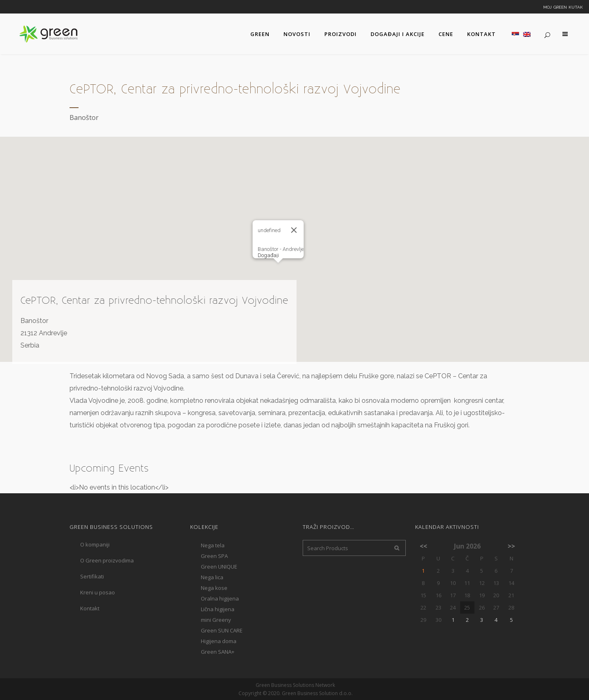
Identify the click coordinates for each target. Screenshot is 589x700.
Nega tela (213, 545)
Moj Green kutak (563, 7)
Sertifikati (92, 576)
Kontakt (90, 608)
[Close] (294, 230)
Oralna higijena (220, 598)
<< (423, 546)
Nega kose (214, 588)
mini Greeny (216, 620)
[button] (278, 270)
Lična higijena (218, 609)
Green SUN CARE (222, 630)
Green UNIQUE (219, 567)
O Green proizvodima (107, 560)
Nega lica (212, 577)
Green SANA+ (218, 652)
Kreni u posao (98, 592)
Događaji (268, 255)
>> (511, 546)
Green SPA (214, 556)
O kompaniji (95, 544)
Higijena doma (219, 641)
